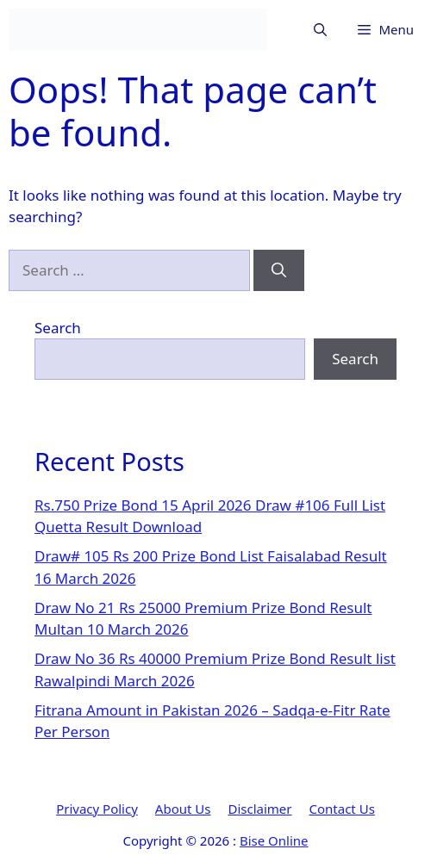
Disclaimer (259, 809)
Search (58, 328)
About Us (183, 809)
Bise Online (274, 840)
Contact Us (342, 809)
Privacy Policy (97, 809)
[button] (320, 30)
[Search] (279, 270)
